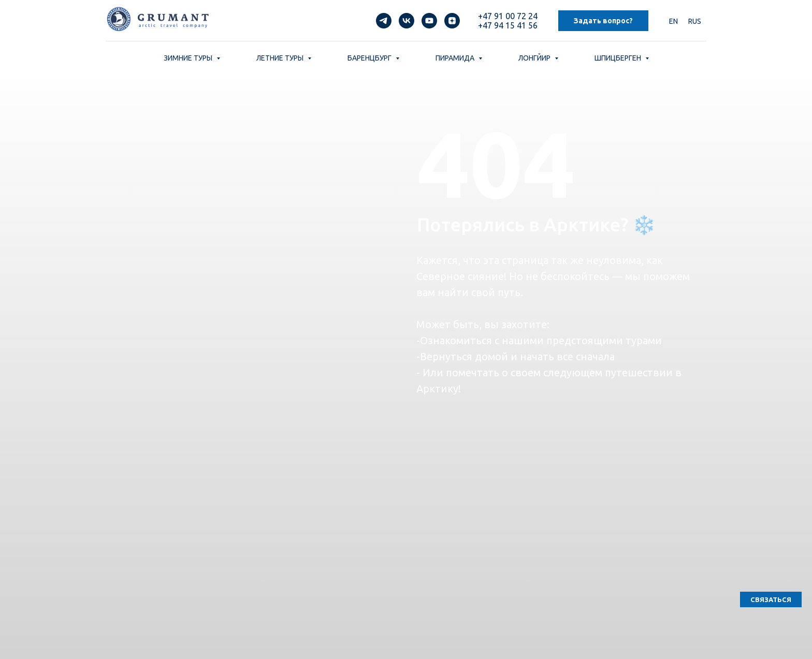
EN (673, 21)
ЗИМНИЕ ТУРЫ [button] (189, 58)
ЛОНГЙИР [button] (535, 58)
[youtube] (429, 21)
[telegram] (384, 21)
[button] (771, 599)
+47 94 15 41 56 (508, 25)
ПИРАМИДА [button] (456, 58)
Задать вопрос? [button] (603, 21)
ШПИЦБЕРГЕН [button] (619, 58)
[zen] (452, 21)
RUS (695, 21)
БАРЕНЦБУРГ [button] (370, 58)
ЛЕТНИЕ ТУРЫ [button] (281, 58)
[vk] (407, 21)
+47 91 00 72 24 (508, 16)
